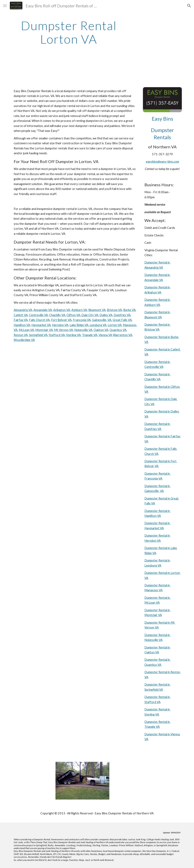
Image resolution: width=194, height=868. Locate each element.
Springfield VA (38, 335)
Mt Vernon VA (64, 330)
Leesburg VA (98, 325)
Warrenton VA (122, 335)
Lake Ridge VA (79, 325)
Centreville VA (38, 315)
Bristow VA (114, 310)
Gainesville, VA (102, 320)
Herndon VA (60, 325)
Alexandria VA (23, 310)
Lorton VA (115, 325)
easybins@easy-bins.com (162, 162)
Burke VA (129, 310)
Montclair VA (44, 330)
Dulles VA (106, 315)
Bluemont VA (97, 310)
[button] (5, 6)
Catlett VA (21, 315)
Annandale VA (43, 310)
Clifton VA (73, 315)
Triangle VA (90, 335)
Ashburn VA (79, 310)
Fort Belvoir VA (61, 320)
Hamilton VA (22, 325)
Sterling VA (73, 335)
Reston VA (21, 335)
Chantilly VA (57, 315)
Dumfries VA (122, 315)
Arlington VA (62, 310)
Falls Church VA (39, 320)
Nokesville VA (83, 330)
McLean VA (26, 330)
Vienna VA (105, 335)
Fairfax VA (21, 320)
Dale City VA (90, 315)
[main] (69, 32)
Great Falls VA (122, 320)
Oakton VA (101, 330)
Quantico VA (118, 330)
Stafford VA (57, 335)
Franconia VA (82, 320)
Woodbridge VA (24, 340)
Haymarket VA (41, 325)
